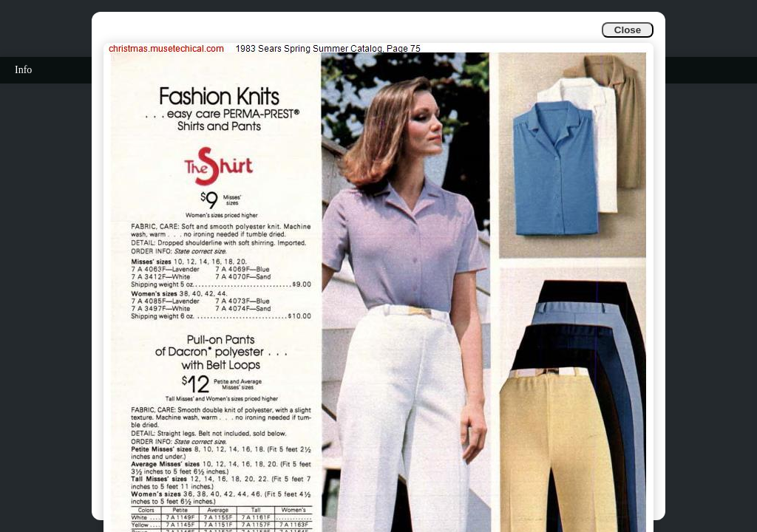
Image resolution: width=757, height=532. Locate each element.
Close (628, 30)
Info (23, 70)
